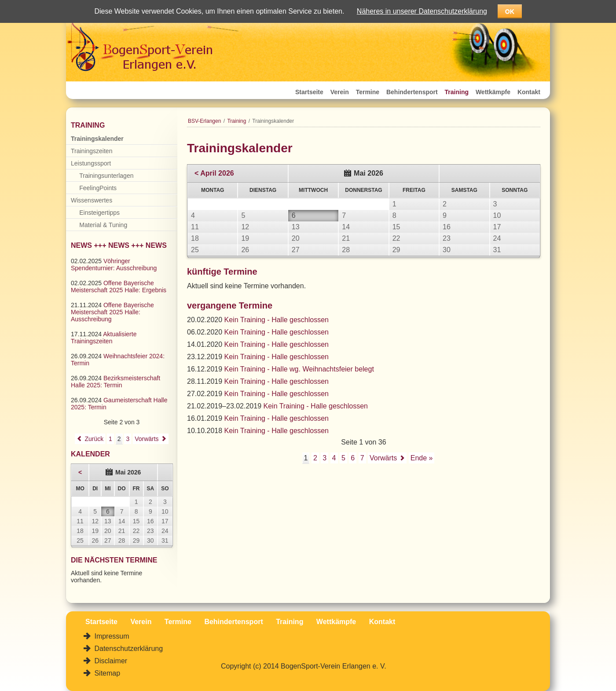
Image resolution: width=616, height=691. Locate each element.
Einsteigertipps (99, 213)
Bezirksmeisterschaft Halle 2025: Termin (115, 382)
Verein (340, 92)
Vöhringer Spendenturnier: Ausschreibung (114, 265)
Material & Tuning (103, 225)
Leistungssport (91, 163)
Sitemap (106, 673)
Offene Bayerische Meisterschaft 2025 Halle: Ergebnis (119, 287)
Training (457, 92)
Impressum (111, 636)
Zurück (94, 439)
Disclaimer (110, 661)
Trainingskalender (97, 139)
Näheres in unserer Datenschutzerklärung (422, 11)
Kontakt (529, 92)
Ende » (422, 458)
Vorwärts (383, 458)
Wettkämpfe (493, 92)
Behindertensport (412, 92)
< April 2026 (214, 173)
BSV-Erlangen (204, 121)
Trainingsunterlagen (106, 176)
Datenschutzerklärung (128, 649)
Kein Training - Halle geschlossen (277, 320)
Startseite (309, 92)
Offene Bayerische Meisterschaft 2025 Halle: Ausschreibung (112, 312)
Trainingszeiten (92, 151)
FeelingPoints (98, 188)
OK (510, 11)
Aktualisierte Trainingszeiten (104, 338)
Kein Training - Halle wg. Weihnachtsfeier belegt (299, 369)
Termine (368, 92)
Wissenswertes (92, 200)
